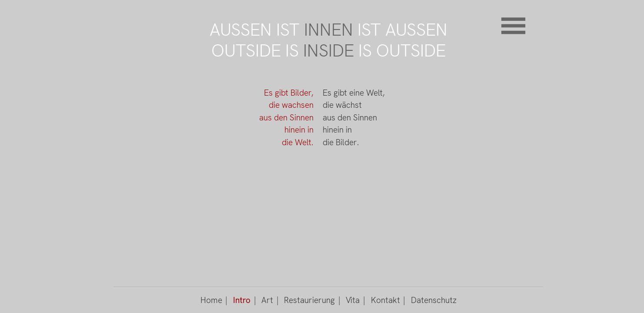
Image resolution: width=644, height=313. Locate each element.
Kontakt (385, 300)
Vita (353, 300)
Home (211, 300)
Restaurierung (309, 300)
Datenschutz (434, 300)
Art (267, 300)
